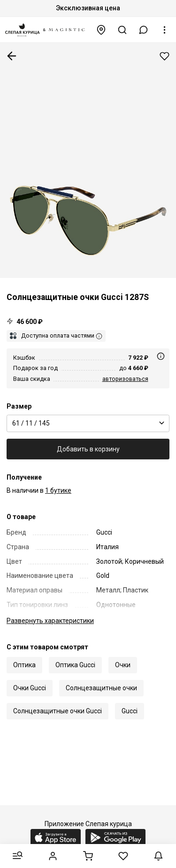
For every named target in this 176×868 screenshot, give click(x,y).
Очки (123, 665)
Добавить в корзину (88, 449)
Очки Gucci (30, 688)
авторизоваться (125, 379)
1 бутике (58, 490)
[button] (144, 30)
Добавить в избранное (165, 56)
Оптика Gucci (75, 665)
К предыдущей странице (12, 56)
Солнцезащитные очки (101, 688)
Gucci (130, 711)
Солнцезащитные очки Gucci (57, 711)
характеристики (50, 621)
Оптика (24, 665)
